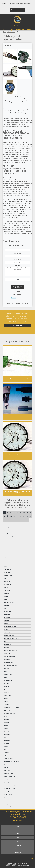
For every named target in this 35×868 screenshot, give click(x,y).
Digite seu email (18, 253)
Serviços (10, 30)
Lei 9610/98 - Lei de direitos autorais (23, 806)
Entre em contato (17, 326)
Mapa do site (17, 853)
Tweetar (14, 298)
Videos (27, 28)
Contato (29, 30)
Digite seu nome (17, 247)
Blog (4, 30)
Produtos (20, 28)
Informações (20, 30)
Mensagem (17, 266)
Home (4, 28)
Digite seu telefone (17, 260)
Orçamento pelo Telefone (17, 287)
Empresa (12, 28)
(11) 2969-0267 (17, 26)
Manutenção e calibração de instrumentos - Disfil (17, 20)
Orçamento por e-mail (17, 10)
